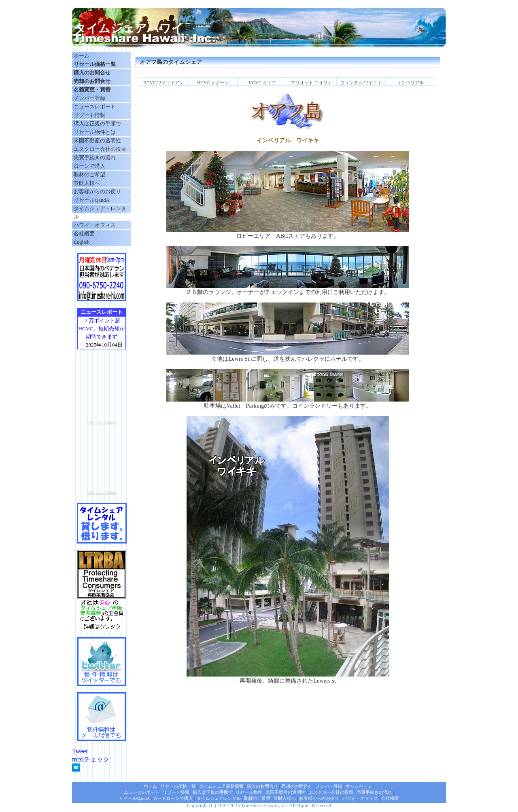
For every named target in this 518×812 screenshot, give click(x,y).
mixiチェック (91, 759)
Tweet (80, 751)
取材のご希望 (89, 175)
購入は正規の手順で (97, 124)
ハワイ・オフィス (95, 225)
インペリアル (410, 82)
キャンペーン (359, 786)
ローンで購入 (89, 166)
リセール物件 (249, 792)
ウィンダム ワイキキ (361, 82)
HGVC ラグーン (213, 82)
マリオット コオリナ (312, 82)
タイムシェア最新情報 (221, 786)
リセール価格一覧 (178, 786)
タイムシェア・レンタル (100, 213)
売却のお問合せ (297, 786)
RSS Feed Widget (101, 423)
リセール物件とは (95, 132)
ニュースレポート (95, 107)
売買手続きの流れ (95, 158)
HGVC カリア (262, 82)
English (82, 242)
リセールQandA (92, 200)
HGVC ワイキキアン (163, 82)
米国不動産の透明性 (97, 141)
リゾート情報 (89, 115)
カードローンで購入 (173, 798)
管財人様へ (87, 183)
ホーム (82, 56)
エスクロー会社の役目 (100, 149)
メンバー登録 (89, 98)
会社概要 (84, 234)
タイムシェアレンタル (219, 798)
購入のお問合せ (262, 786)
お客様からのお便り (97, 192)
